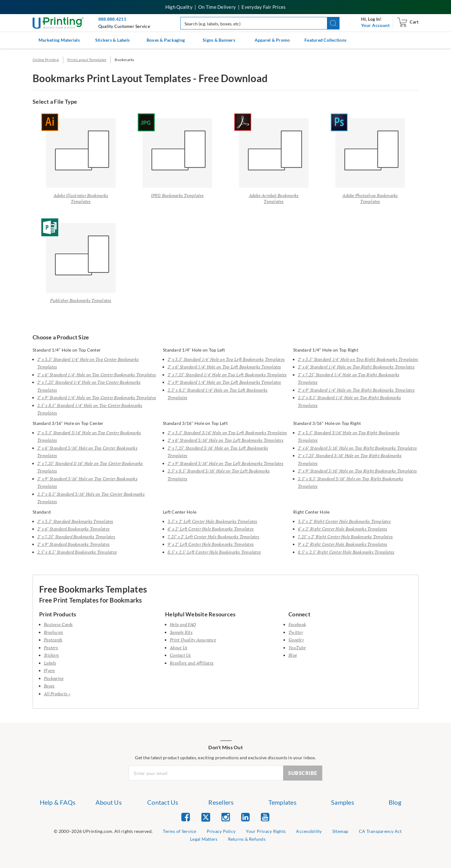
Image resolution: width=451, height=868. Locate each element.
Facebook (297, 624)
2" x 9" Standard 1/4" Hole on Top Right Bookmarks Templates (356, 390)
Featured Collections (325, 40)
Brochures (53, 632)
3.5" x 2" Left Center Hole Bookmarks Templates (213, 521)
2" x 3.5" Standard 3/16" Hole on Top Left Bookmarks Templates (227, 433)
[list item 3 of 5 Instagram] (226, 817)
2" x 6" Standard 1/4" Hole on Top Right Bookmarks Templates (356, 367)
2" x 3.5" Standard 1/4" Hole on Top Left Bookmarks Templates (226, 359)
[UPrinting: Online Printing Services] (58, 22)
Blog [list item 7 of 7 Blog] (395, 802)
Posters (51, 648)
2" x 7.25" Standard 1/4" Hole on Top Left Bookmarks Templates (227, 375)
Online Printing (46, 60)
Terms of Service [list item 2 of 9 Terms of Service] (179, 831)
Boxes (49, 686)
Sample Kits (181, 632)
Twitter (296, 632)
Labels (50, 663)
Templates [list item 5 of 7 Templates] (283, 802)
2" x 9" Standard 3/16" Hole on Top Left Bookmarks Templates (225, 463)
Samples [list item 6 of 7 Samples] (343, 802)
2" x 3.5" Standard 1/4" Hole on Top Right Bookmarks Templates (358, 359)
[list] (103, 831)
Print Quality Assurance (193, 640)
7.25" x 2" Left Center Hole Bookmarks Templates (213, 537)
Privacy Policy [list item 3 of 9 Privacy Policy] (221, 831)
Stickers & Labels (112, 40)
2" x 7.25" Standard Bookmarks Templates (76, 537)
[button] (333, 23)
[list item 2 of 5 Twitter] (206, 818)
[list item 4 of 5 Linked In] (245, 817)
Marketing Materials (59, 40)
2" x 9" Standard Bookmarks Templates (73, 544)
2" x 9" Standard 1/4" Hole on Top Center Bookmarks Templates (97, 397)
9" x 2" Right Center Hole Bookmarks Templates (342, 544)
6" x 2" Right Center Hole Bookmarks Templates (342, 529)
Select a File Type (55, 102)
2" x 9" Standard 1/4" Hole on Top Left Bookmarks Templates (224, 382)
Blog (293, 655)
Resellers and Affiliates (192, 663)
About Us (179, 648)
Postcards (53, 640)
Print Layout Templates (87, 60)
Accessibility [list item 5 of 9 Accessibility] (309, 831)
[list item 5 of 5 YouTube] (265, 817)
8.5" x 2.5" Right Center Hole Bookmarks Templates (346, 552)
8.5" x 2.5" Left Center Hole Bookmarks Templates (214, 552)
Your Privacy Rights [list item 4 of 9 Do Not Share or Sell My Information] (266, 831)
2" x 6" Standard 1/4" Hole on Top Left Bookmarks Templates (224, 367)
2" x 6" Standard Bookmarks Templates (73, 529)
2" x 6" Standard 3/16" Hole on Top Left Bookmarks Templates (225, 440)
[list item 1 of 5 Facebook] (186, 817)
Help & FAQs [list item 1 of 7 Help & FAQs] (58, 802)
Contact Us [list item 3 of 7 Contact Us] (163, 802)
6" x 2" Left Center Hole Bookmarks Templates (211, 529)
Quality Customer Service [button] (124, 26)
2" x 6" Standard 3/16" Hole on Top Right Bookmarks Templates (357, 448)
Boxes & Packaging (166, 40)
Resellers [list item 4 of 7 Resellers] (221, 802)
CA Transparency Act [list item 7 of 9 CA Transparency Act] (380, 831)
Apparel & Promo (272, 40)
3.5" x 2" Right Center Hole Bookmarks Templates (344, 521)
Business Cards (58, 624)
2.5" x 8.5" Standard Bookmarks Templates (77, 552)
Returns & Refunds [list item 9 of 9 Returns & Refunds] (247, 839)
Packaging (54, 678)
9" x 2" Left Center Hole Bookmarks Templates (211, 544)
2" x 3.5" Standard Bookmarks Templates (75, 521)
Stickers (51, 655)
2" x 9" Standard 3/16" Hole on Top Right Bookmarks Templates (357, 471)
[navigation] (375, 25)
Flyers (49, 670)
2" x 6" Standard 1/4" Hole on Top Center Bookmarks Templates (97, 375)
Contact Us (180, 655)
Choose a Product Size (61, 337)
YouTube (297, 648)
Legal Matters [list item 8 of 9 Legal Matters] (204, 839)
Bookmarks (124, 60)
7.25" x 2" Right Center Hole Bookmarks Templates (345, 537)
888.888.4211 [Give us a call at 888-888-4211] (112, 19)
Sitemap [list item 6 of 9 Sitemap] (340, 831)
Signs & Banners (219, 40)
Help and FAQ (183, 624)
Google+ (296, 640)
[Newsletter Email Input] (206, 773)
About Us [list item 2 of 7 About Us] (109, 802)
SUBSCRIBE (303, 773)
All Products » (57, 694)
